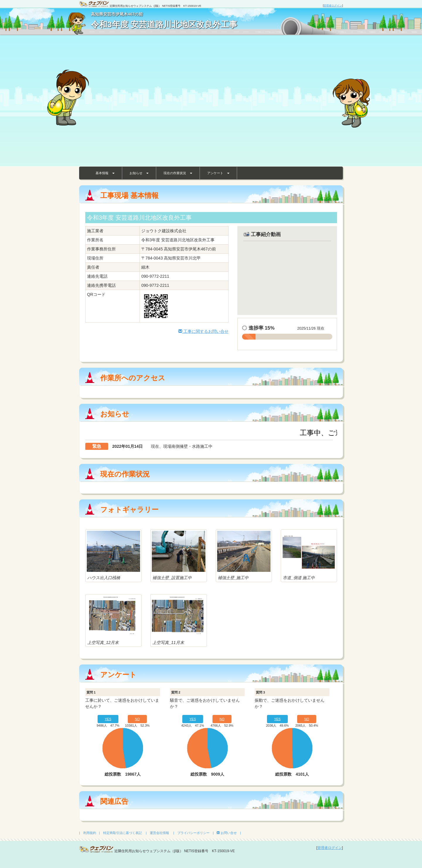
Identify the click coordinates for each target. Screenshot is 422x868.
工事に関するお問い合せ (203, 331)
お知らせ (139, 173)
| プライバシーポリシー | (193, 833)
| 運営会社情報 (158, 833)
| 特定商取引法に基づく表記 (120, 833)
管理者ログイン (333, 6)
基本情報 (105, 173)
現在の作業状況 (178, 173)
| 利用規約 (88, 833)
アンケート (218, 173)
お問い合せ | (229, 833)
